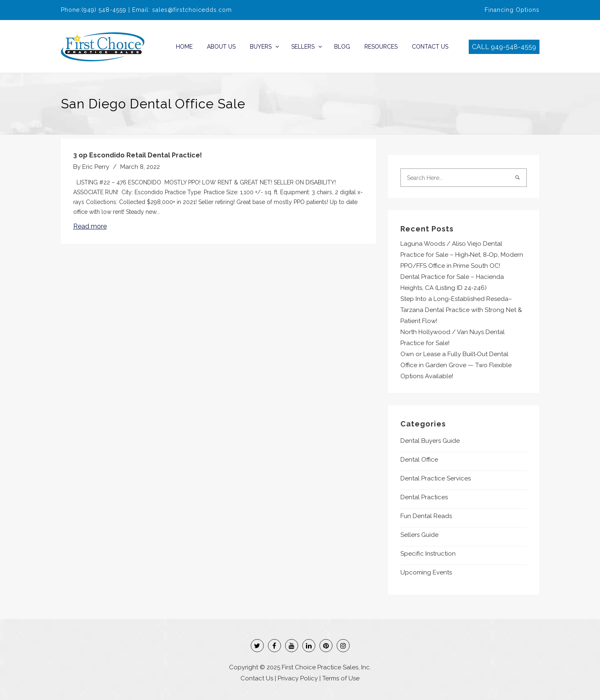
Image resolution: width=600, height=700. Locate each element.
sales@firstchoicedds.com (192, 10)
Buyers (261, 47)
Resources (381, 47)
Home (184, 47)
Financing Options (512, 10)
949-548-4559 (513, 47)
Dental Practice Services (436, 478)
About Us (221, 47)
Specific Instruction (428, 554)
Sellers (303, 47)
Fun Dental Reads (426, 516)
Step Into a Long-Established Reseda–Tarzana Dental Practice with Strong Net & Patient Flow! (461, 310)
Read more (90, 226)
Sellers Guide (419, 535)
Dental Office (419, 460)
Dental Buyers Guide (430, 441)
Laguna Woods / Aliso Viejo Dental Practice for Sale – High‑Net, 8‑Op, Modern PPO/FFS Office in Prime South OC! (462, 255)
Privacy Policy (298, 678)
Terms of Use (341, 678)
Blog (342, 47)
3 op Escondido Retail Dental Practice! (138, 155)
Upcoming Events (426, 572)
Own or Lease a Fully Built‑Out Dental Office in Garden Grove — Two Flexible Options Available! (456, 365)
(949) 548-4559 (104, 10)
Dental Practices (424, 497)
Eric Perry (96, 167)
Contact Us (430, 47)
